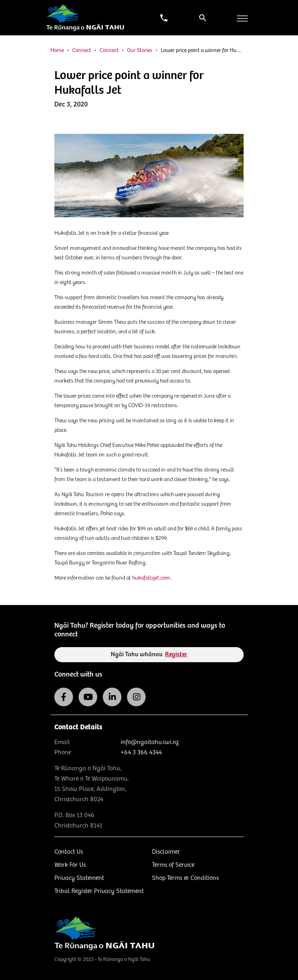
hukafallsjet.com (151, 578)
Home (57, 50)
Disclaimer (166, 852)
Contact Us (69, 852)
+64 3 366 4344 (141, 753)
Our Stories (140, 50)
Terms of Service (173, 865)
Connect (82, 50)
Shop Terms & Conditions (185, 878)
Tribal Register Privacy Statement (99, 891)
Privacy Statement (79, 878)
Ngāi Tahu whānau (149, 654)
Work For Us (70, 865)
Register (176, 654)
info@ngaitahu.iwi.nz (150, 742)
